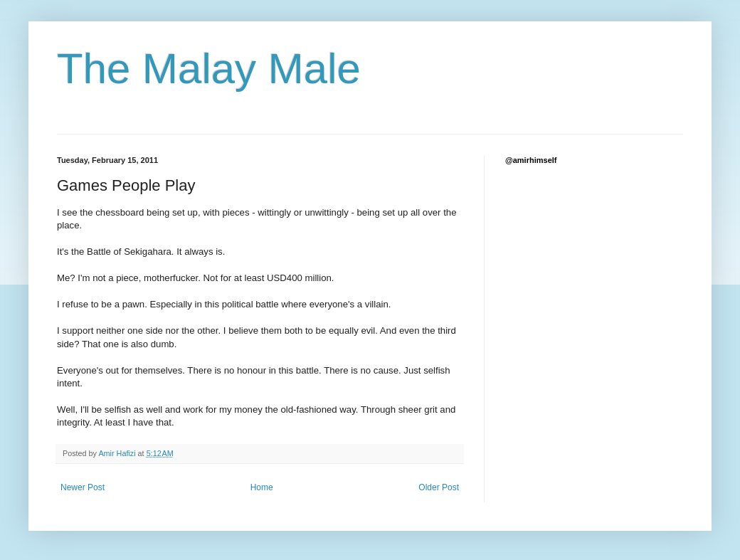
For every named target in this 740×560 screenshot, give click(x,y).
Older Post (439, 487)
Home (262, 487)
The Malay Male (209, 69)
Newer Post (83, 487)
